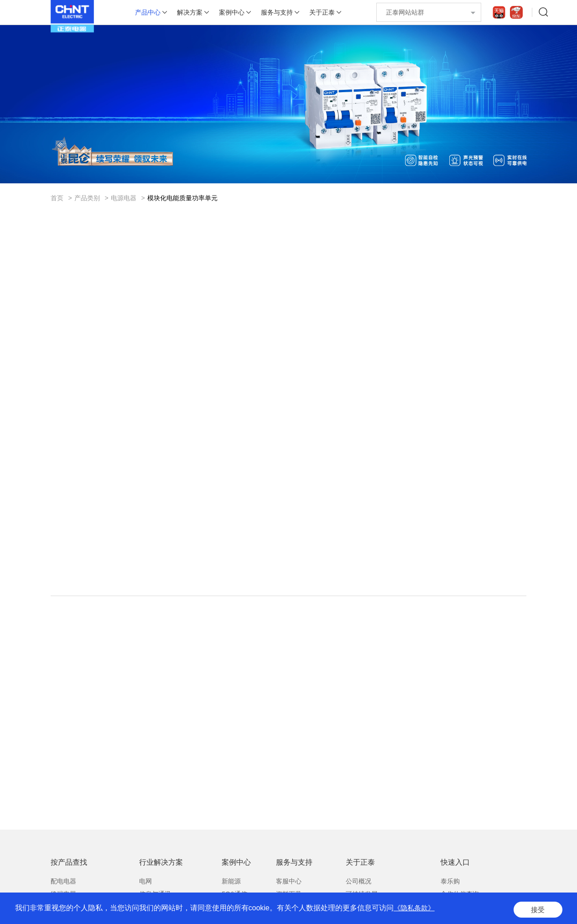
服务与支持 (277, 12)
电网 (146, 885)
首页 (57, 198)
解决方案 (190, 12)
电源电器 (124, 198)
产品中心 (148, 12)
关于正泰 (322, 12)
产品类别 (87, 198)
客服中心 (289, 885)
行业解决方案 (161, 866)
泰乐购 (450, 885)
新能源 (231, 885)
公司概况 (359, 885)
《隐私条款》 (416, 910)
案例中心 (232, 12)
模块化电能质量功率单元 (182, 198)
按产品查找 (69, 866)
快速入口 (455, 866)
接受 (537, 910)
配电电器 (63, 885)
